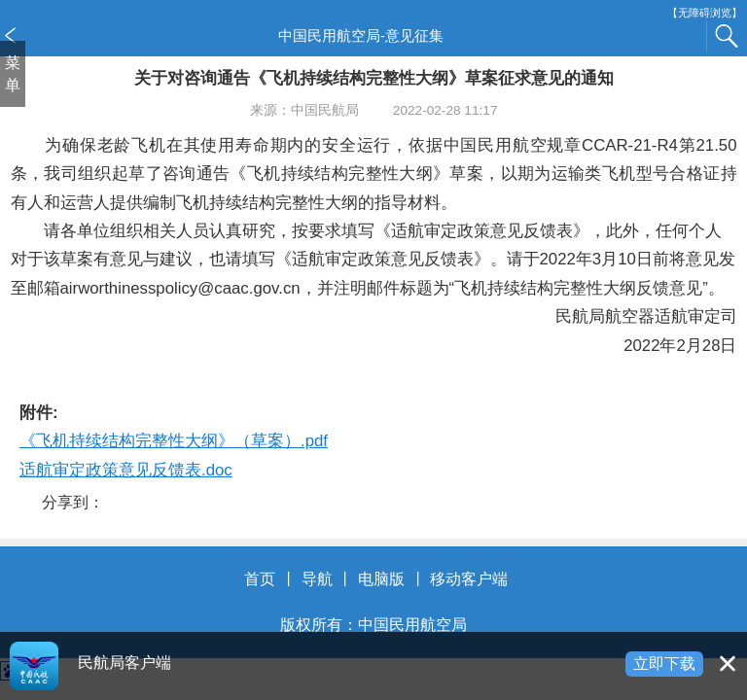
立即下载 (664, 664)
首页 (260, 579)
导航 (317, 579)
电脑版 (381, 579)
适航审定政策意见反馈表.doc (126, 470)
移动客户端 (469, 579)
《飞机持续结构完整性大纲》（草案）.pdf (174, 441)
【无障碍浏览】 (705, 13)
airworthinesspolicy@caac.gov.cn (180, 288)
